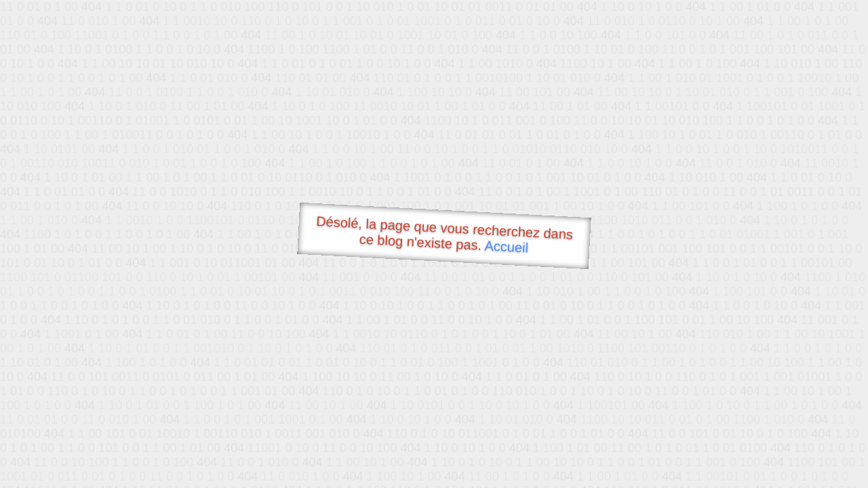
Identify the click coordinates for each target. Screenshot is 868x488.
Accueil (507, 246)
